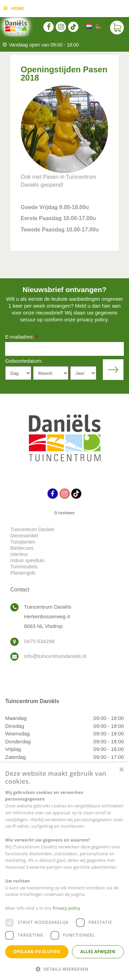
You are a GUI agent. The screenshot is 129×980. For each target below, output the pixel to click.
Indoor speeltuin (28, 560)
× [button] (121, 770)
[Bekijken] (117, 28)
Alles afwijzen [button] (98, 952)
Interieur (19, 554)
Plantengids (23, 573)
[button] (64, 969)
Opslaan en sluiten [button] (37, 952)
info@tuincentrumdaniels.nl (55, 656)
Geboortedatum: (24, 361)
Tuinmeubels (24, 567)
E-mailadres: (21, 337)
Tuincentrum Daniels (32, 529)
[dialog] (64, 871)
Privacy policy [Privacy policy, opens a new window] (67, 908)
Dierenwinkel (24, 536)
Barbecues (22, 548)
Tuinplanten (23, 542)
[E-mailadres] (64, 349)
